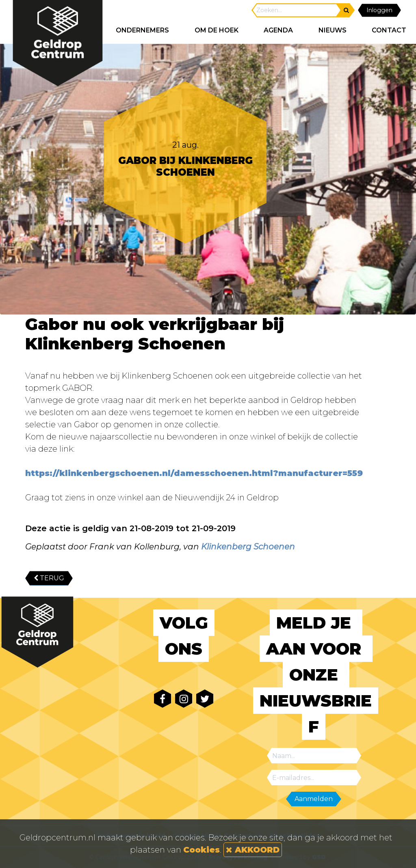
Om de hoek (217, 30)
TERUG (49, 578)
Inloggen (379, 10)
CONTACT (389, 30)
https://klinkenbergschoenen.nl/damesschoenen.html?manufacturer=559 (194, 473)
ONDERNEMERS (142, 30)
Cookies (201, 850)
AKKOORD (253, 850)
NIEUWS (333, 30)
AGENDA (278, 30)
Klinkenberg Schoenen (248, 547)
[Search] (297, 10)
